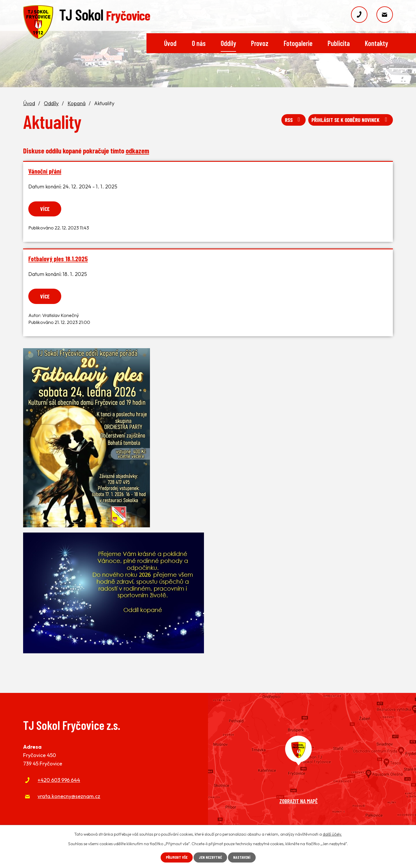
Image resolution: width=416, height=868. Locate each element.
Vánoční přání (45, 171)
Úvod (170, 43)
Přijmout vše (176, 857)
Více (46, 209)
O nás (199, 43)
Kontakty (376, 43)
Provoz (260, 43)
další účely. (332, 834)
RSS (289, 121)
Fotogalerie (298, 43)
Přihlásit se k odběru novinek (349, 121)
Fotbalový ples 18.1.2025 (58, 259)
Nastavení (243, 857)
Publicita (339, 43)
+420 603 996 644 (59, 781)
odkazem (137, 151)
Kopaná (77, 103)
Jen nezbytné (211, 857)
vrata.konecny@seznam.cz (69, 797)
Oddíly (228, 43)
